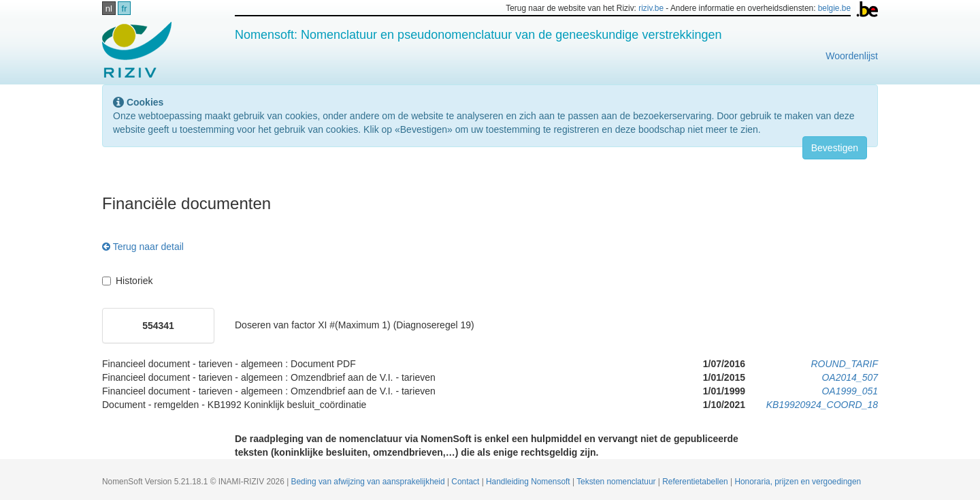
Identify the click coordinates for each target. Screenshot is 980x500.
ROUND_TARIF (844, 364)
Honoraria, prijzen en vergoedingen (798, 482)
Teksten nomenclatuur (617, 482)
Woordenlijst (852, 56)
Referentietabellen (696, 482)
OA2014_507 (850, 377)
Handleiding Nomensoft (529, 482)
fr (125, 9)
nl (109, 9)
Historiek (127, 281)
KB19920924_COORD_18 (822, 405)
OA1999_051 (850, 391)
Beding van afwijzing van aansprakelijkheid (369, 482)
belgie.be (834, 8)
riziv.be (651, 8)
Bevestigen (835, 148)
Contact (466, 482)
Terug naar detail (143, 247)
